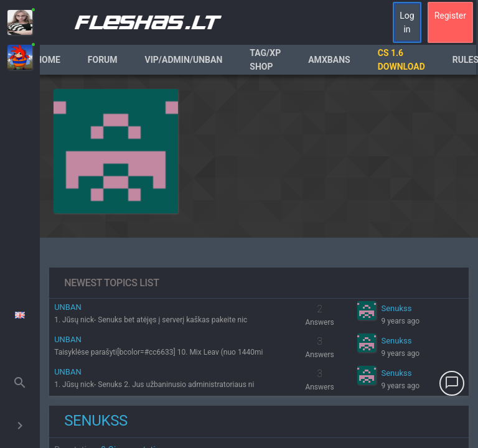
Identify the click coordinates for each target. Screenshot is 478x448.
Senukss (396, 308)
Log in (407, 22)
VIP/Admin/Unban (184, 60)
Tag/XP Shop (265, 60)
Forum (103, 60)
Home (48, 60)
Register (450, 16)
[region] (259, 261)
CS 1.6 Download (401, 60)
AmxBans (329, 60)
